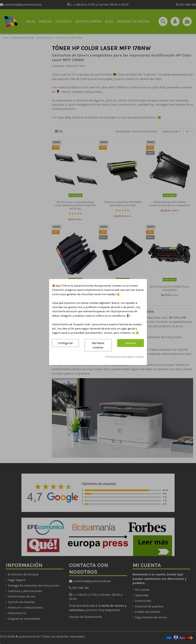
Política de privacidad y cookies (125, 357)
